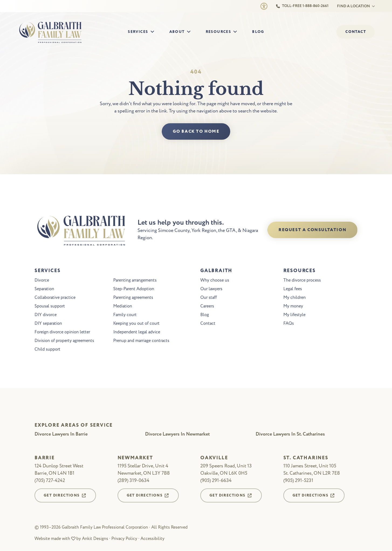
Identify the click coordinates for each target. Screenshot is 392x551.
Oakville (214, 458)
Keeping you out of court (136, 324)
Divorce (42, 280)
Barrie (45, 458)
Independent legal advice (137, 332)
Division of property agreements (64, 341)
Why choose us (215, 280)
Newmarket (135, 458)
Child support (47, 350)
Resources (219, 32)
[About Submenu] (190, 32)
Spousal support (50, 306)
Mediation (123, 306)
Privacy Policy (124, 539)
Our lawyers (211, 289)
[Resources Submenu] (237, 32)
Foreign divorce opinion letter (62, 332)
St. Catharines (306, 458)
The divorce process (302, 280)
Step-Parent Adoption (134, 289)
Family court (125, 315)
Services (138, 32)
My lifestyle (294, 315)
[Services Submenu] (154, 32)
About (177, 32)
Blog (258, 32)
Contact (208, 324)
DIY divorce (46, 315)
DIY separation (48, 324)
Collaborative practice (55, 298)
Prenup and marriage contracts (141, 341)
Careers (207, 306)
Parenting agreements (133, 298)
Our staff (209, 298)
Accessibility (152, 539)
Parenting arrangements (135, 280)
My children (295, 298)
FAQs (289, 324)
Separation (44, 289)
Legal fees (293, 289)
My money (293, 306)
